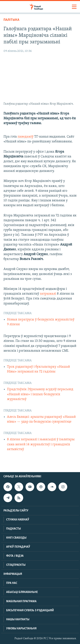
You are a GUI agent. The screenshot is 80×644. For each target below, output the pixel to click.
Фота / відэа (15, 556)
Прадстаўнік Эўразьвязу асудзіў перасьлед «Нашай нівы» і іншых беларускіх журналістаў (40, 394)
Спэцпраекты (16, 565)
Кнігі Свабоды (16, 538)
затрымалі (48, 294)
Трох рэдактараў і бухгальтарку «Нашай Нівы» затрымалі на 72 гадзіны (38, 369)
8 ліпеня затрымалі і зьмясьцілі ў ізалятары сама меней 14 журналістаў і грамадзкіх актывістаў (41, 444)
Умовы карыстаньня (21, 629)
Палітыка (11, 20)
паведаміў (26, 137)
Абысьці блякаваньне (22, 592)
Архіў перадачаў (18, 547)
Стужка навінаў (18, 520)
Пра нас (12, 583)
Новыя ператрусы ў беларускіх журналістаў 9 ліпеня (41, 322)
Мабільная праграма (21, 601)
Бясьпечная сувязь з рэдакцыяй (30, 610)
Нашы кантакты (18, 620)
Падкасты (14, 529)
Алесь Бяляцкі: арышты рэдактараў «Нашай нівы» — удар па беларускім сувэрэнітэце (41, 419)
